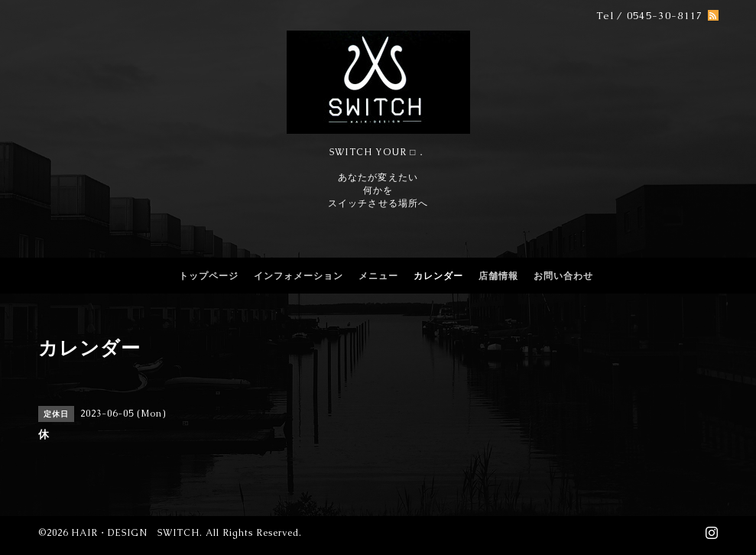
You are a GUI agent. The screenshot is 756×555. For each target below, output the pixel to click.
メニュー (378, 276)
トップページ (209, 276)
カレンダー (438, 276)
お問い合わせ (563, 276)
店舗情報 (498, 276)
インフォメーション (299, 276)
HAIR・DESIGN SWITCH (135, 533)
